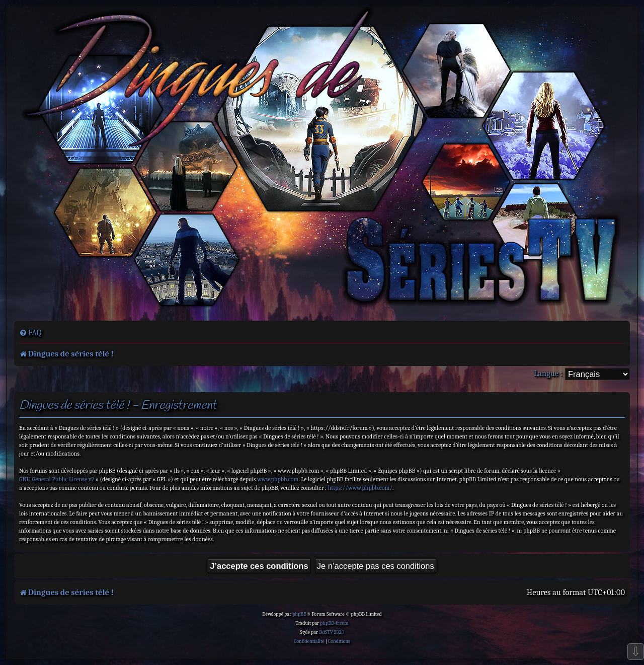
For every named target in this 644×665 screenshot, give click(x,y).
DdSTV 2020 (331, 632)
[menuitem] (30, 333)
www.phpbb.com (278, 479)
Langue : (548, 373)
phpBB (299, 614)
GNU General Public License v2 (57, 479)
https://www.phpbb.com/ (360, 488)
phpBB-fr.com (334, 623)
